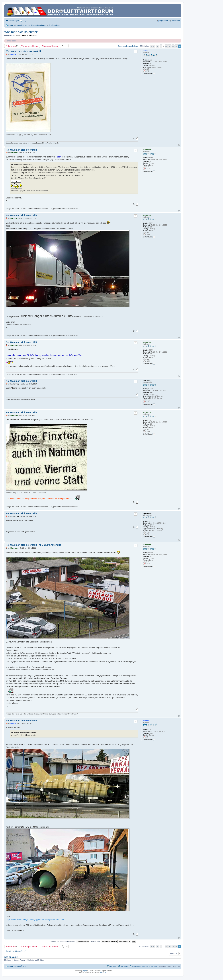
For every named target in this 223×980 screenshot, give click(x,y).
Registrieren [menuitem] (164, 21)
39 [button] (173, 46)
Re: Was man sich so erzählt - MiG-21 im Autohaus (33, 545)
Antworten (11, 46)
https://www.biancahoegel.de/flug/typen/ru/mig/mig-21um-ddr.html (35, 919)
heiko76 (146, 51)
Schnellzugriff (14, 21)
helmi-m (146, 721)
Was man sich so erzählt (21, 32)
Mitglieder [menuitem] (125, 966)
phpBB (85, 971)
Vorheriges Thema (30, 46)
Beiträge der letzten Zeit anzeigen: (70, 941)
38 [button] (170, 46)
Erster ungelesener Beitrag (128, 46)
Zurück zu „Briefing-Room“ (16, 951)
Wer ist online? (11, 957)
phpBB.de (103, 972)
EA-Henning (32, 35)
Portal (11, 25)
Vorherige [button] (158, 46)
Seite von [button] (153, 46)
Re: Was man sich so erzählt (23, 51)
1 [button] (161, 46)
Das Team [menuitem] (113, 966)
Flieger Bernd (21, 35)
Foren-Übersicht (22, 966)
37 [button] (166, 46)
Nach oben (179, 145)
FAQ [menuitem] (24, 21)
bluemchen (147, 150)
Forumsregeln (11, 41)
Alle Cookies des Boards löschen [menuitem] (144, 966)
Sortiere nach (104, 941)
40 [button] (176, 46)
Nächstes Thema (50, 46)
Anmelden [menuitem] (176, 21)
